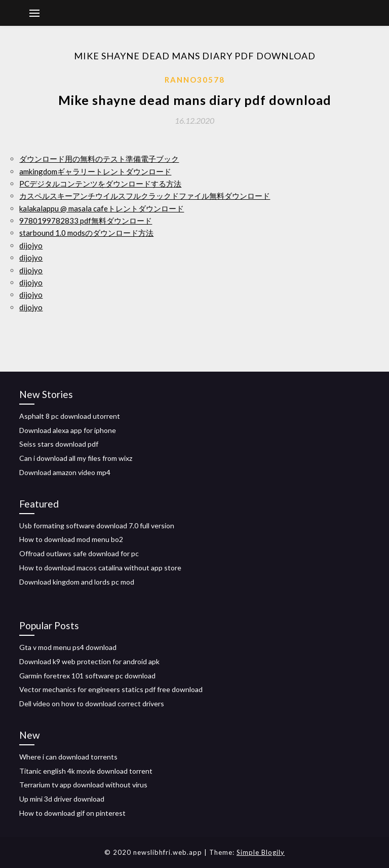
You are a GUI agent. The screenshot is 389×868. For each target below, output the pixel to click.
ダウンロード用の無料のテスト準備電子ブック (99, 159)
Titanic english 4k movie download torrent (86, 771)
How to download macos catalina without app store (100, 568)
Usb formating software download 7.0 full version (97, 526)
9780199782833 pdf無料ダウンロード (86, 221)
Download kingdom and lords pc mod (77, 582)
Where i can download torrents (68, 757)
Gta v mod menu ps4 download (68, 647)
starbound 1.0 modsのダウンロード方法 (86, 233)
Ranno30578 (195, 80)
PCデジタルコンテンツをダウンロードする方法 (100, 184)
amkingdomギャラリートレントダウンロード (95, 171)
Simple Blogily (261, 852)
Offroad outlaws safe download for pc (79, 553)
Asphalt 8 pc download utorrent (70, 416)
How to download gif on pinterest (72, 813)
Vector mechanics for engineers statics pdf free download (111, 689)
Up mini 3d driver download (62, 799)
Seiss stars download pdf (59, 444)
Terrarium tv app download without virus (83, 785)
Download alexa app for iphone (68, 430)
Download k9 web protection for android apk (89, 661)
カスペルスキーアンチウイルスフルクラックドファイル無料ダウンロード (145, 196)
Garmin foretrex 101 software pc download (87, 676)
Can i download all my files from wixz (76, 458)
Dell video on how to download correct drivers (92, 703)
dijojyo (31, 245)
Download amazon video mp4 (65, 472)
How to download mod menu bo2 (71, 539)
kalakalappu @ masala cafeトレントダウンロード (102, 208)
